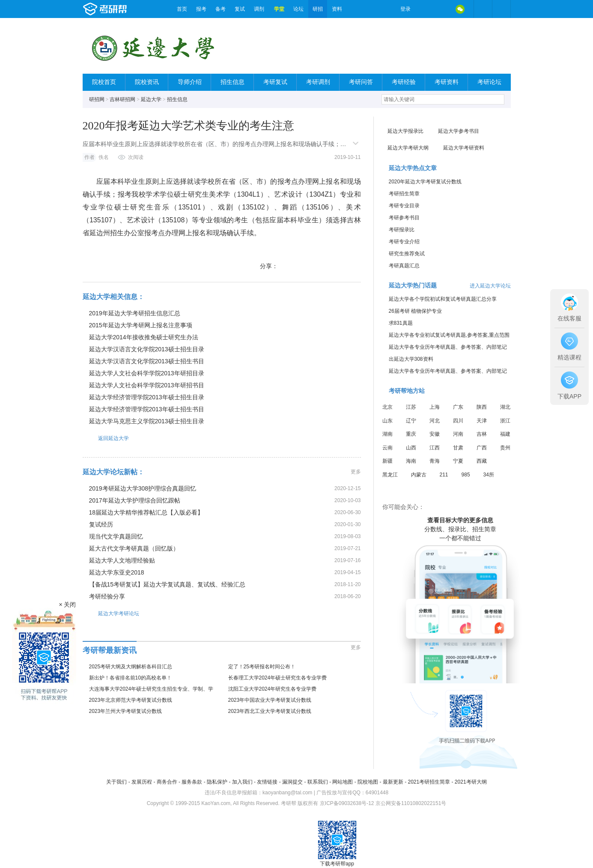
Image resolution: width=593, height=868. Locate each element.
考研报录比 (402, 230)
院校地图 (368, 782)
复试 (240, 9)
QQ (442, 9)
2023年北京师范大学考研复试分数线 (131, 700)
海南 (411, 461)
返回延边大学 (106, 438)
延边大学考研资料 (464, 148)
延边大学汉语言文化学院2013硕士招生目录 (147, 349)
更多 (356, 472)
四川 (458, 421)
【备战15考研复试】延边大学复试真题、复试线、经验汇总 (167, 584)
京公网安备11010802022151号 (411, 803)
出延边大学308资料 (411, 359)
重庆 (411, 434)
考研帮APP (501, 9)
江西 (435, 448)
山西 (411, 448)
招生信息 (232, 82)
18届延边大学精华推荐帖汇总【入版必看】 (146, 512)
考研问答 (361, 82)
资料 (337, 9)
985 (466, 475)
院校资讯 (147, 82)
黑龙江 (390, 475)
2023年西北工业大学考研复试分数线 (270, 711)
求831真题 (401, 323)
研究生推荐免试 (407, 254)
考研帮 (128, 9)
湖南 (387, 434)
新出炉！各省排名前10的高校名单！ (130, 678)
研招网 (97, 99)
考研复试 (275, 82)
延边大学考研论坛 (111, 613)
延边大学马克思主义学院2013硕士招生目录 (147, 421)
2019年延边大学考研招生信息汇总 (135, 313)
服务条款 (192, 782)
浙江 (505, 421)
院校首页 (104, 82)
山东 (387, 421)
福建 (505, 434)
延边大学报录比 (405, 131)
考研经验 (404, 82)
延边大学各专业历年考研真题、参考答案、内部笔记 (448, 347)
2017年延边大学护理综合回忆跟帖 (135, 500)
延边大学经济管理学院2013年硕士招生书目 (147, 409)
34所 (489, 475)
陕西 (482, 407)
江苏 (411, 407)
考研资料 (447, 82)
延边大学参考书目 (459, 131)
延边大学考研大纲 (408, 148)
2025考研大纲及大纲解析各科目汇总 (131, 667)
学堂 (279, 9)
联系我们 (318, 782)
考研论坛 (489, 82)
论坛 (298, 9)
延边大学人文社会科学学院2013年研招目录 (147, 373)
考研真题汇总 (404, 266)
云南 (387, 448)
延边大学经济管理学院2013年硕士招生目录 (147, 397)
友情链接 (267, 782)
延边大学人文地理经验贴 (122, 560)
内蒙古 (419, 475)
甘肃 (458, 448)
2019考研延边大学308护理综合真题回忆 (143, 488)
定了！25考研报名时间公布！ (262, 667)
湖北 (505, 407)
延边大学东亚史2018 (117, 572)
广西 (482, 448)
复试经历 (101, 524)
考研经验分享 (107, 596)
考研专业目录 (404, 206)
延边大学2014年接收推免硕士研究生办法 (144, 337)
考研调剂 (318, 82)
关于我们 (116, 782)
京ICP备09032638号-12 (347, 803)
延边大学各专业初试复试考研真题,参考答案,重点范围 (449, 335)
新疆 (387, 461)
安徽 (435, 434)
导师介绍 (190, 82)
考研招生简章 (404, 194)
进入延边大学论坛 (490, 286)
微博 (424, 9)
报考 (201, 9)
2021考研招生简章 (429, 782)
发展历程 (142, 782)
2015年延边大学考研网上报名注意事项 (141, 325)
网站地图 (343, 782)
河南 (458, 434)
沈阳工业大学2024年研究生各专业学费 (273, 689)
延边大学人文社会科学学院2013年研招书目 (147, 385)
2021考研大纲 (471, 782)
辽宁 (411, 421)
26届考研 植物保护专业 (416, 311)
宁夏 (458, 461)
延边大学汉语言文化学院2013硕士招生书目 (147, 361)
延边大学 (151, 99)
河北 (435, 421)
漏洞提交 (292, 782)
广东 (458, 407)
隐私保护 (217, 782)
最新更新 (393, 782)
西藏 (482, 461)
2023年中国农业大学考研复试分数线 (270, 700)
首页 (182, 9)
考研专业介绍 (404, 242)
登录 (405, 9)
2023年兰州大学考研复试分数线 (126, 711)
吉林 (482, 434)
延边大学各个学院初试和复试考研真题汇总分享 (443, 299)
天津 (482, 421)
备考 (221, 9)
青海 (435, 461)
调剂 (259, 9)
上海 (435, 407)
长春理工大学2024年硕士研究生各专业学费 (278, 678)
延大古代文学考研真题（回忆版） (134, 548)
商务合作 (167, 782)
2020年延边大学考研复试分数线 (425, 182)
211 (444, 475)
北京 (387, 407)
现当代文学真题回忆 (116, 536)
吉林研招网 (122, 99)
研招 (318, 9)
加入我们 (242, 782)
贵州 (505, 448)
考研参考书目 (404, 218)
